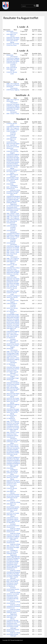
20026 (8, 31)
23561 (8, 184)
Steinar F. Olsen (15, 114)
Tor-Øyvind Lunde (14, 73)
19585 (8, 196)
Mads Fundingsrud (14, 185)
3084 (8, 114)
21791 (8, 192)
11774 (8, 206)
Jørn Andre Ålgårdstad (13, 203)
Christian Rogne (15, 144)
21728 (8, 181)
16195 (8, 44)
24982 (8, 198)
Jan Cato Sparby (15, 37)
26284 (8, 209)
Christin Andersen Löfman (15, 189)
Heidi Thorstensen (14, 32)
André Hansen (14, 156)
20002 (8, 39)
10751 (8, 172)
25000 (8, 203)
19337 (8, 158)
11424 (8, 161)
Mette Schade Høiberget (14, 211)
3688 (8, 84)
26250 (8, 162)
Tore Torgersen (15, 84)
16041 (8, 41)
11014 (8, 110)
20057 (8, 144)
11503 (8, 107)
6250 (8, 67)
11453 (8, 164)
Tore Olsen (13, 45)
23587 (8, 58)
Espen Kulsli (14, 207)
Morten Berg (14, 187)
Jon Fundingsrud (15, 170)
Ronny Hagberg (15, 58)
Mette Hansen (14, 179)
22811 (8, 34)
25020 (8, 189)
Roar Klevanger (15, 158)
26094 (8, 201)
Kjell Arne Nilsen (15, 107)
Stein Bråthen (14, 164)
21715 (8, 175)
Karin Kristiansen (15, 209)
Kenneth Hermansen (13, 111)
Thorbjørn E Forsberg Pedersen (14, 64)
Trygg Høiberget (15, 201)
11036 (8, 178)
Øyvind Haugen (15, 192)
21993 (8, 193)
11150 (8, 170)
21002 (8, 151)
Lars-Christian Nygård (14, 152)
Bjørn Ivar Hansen (13, 35)
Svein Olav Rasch (15, 198)
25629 (8, 207)
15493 (8, 63)
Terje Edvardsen (15, 206)
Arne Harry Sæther (13, 172)
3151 (8, 179)
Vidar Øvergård (15, 39)
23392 (8, 156)
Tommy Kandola (15, 162)
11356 (8, 199)
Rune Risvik (14, 67)
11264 (8, 72)
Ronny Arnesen (15, 161)
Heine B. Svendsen (13, 182)
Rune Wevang (14, 199)
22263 (8, 37)
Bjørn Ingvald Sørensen (14, 175)
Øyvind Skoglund (15, 196)
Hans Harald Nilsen (14, 194)
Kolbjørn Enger (15, 178)
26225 (8, 210)
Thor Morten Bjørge (14, 41)
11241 (8, 45)
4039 (8, 187)
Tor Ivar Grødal (15, 44)
